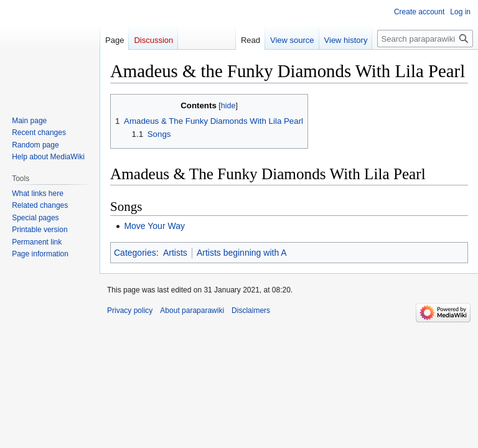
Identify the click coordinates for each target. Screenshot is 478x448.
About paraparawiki (192, 310)
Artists (175, 253)
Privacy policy (130, 310)
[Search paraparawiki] (425, 39)
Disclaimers (251, 310)
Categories (135, 253)
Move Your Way (154, 226)
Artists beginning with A (242, 253)
